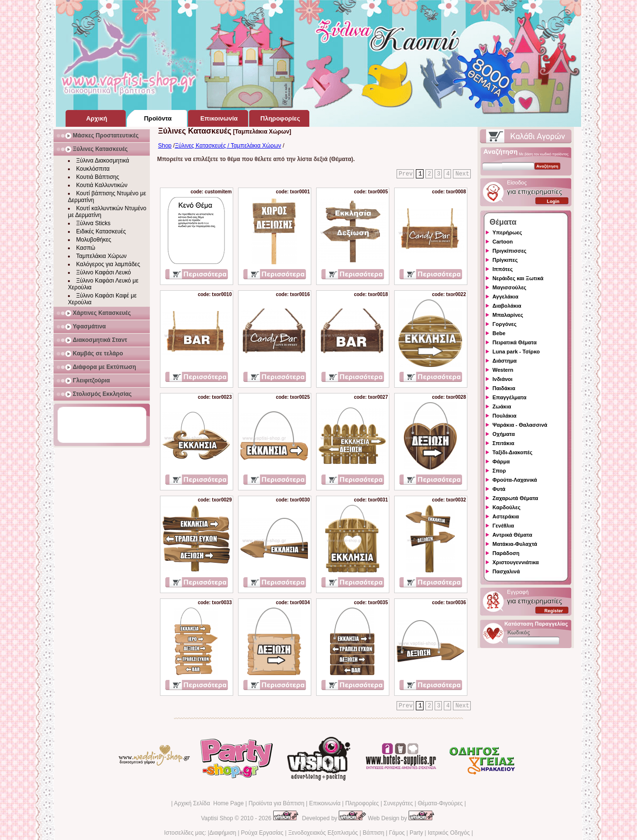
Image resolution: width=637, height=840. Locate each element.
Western (503, 370)
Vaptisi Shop (217, 818)
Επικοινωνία (325, 803)
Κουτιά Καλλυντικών (102, 185)
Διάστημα (504, 361)
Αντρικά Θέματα (512, 535)
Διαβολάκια (507, 306)
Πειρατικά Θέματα (515, 342)
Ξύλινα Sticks (93, 223)
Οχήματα (504, 434)
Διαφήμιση (223, 833)
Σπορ (499, 471)
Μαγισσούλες (509, 287)
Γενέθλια (503, 526)
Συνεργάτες (398, 803)
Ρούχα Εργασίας (262, 833)
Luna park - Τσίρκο (516, 352)
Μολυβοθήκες (94, 240)
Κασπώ (86, 248)
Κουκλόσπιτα (93, 169)
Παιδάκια (504, 388)
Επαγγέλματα (509, 397)
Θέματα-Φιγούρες (440, 803)
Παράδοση (506, 553)
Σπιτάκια (503, 443)
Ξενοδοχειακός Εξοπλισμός (323, 833)
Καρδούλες (506, 507)
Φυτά (499, 489)
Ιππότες (503, 269)
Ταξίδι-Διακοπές (512, 452)
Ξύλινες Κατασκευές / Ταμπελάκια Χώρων (228, 146)
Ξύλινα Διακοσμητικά (103, 161)
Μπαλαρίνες (508, 315)
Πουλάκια (504, 416)
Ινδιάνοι (503, 379)
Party (416, 833)
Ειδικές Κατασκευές (101, 231)
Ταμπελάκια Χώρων (101, 256)
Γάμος (397, 833)
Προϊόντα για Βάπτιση (277, 803)
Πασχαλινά (506, 571)
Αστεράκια (506, 516)
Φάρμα (501, 461)
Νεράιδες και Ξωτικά (518, 278)
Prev (406, 174)
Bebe (499, 333)
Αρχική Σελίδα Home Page (209, 803)
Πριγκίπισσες (510, 251)
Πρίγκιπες (505, 260)
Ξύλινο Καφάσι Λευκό (104, 272)
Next (462, 174)
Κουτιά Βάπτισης (98, 177)
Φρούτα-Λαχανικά (515, 480)
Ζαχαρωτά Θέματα (515, 498)
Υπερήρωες (507, 232)
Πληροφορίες (362, 803)
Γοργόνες (504, 324)
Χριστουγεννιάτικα (516, 562)
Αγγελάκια (505, 297)
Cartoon (503, 242)
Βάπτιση (374, 833)
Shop (165, 146)
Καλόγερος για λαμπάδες (108, 264)
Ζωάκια (502, 406)
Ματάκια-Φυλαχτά (515, 544)
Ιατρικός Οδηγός (449, 833)
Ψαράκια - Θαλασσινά (520, 425)
